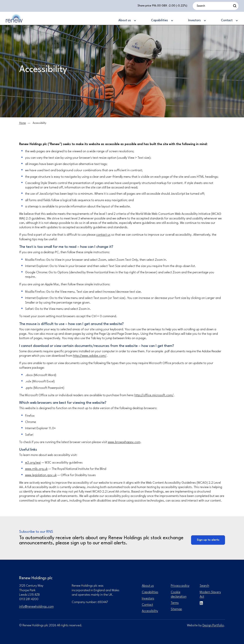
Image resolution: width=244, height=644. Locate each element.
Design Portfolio (213, 625)
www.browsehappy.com (124, 442)
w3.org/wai (33, 463)
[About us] (127, 21)
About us (148, 586)
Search (204, 586)
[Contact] (229, 21)
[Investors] (197, 21)
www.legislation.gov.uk (41, 475)
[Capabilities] (162, 21)
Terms (175, 603)
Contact (147, 605)
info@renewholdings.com (36, 607)
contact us (103, 235)
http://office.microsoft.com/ (154, 395)
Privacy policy (180, 586)
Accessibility (150, 611)
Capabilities (150, 592)
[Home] (23, 123)
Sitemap (176, 609)
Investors (148, 599)
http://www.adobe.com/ (90, 356)
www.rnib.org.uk (36, 469)
